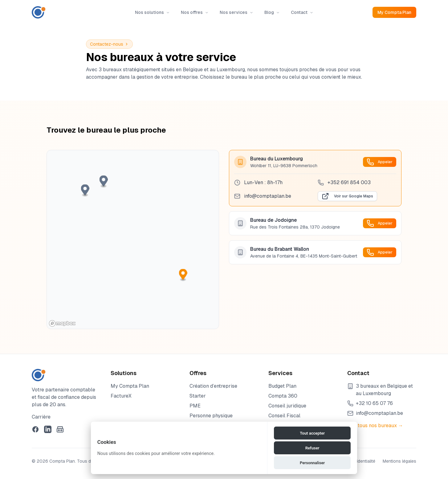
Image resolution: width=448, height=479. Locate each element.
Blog (272, 12)
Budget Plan (282, 386)
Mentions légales (399, 461)
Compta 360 (283, 396)
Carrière (41, 417)
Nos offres (195, 12)
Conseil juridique (287, 406)
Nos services (236, 12)
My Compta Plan (394, 12)
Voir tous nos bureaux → (375, 425)
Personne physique (211, 416)
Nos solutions (152, 12)
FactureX (121, 396)
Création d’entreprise (213, 386)
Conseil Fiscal (284, 416)
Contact (302, 12)
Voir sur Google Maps (347, 196)
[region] (133, 239)
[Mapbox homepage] (62, 323)
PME (195, 406)
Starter (198, 396)
